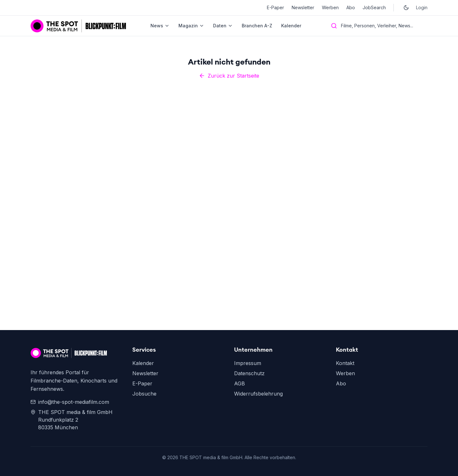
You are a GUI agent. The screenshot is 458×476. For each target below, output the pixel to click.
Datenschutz (249, 373)
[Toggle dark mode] (406, 8)
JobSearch (374, 7)
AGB (239, 383)
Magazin (191, 26)
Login (422, 7)
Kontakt (345, 363)
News (160, 26)
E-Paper (275, 7)
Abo (351, 7)
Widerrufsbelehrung (258, 394)
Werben (330, 7)
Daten (223, 26)
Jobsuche (144, 394)
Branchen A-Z (257, 26)
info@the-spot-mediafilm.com (70, 402)
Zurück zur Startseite (229, 76)
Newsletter (303, 7)
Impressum (248, 363)
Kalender (291, 26)
